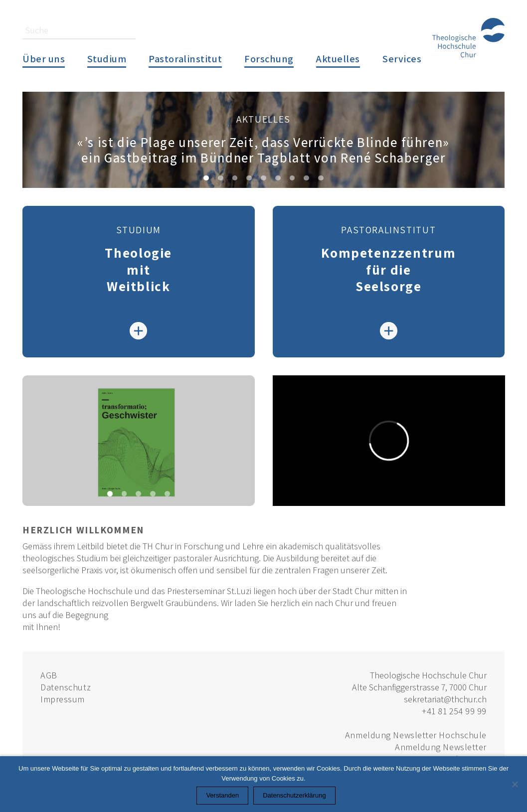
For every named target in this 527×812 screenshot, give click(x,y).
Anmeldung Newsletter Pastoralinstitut (441, 753)
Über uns (44, 59)
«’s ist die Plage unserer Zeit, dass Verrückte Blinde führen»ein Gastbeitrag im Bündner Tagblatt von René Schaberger (263, 150)
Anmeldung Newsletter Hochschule (416, 735)
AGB (49, 675)
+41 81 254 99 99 (454, 711)
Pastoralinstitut (185, 59)
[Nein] (515, 784)
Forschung (269, 59)
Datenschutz (66, 687)
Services (402, 59)
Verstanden (222, 795)
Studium (107, 59)
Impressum (63, 699)
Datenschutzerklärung (294, 795)
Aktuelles (338, 59)
